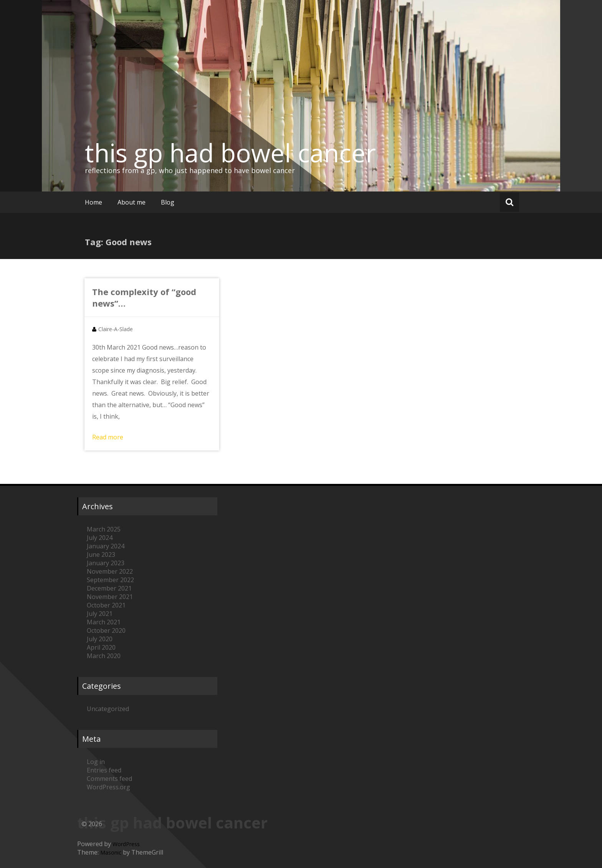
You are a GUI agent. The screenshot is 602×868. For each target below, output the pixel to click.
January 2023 (106, 563)
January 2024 (106, 546)
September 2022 (110, 580)
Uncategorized (108, 709)
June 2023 (101, 554)
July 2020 (100, 639)
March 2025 (104, 529)
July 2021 (100, 614)
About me (131, 202)
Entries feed (104, 770)
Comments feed (109, 779)
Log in (96, 762)
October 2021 (106, 605)
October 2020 (106, 630)
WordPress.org (108, 787)
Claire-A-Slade (116, 329)
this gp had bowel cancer (230, 153)
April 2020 (101, 647)
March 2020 (104, 656)
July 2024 (100, 538)
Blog (168, 202)
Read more (108, 437)
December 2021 (109, 588)
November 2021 (110, 597)
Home (93, 202)
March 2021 (104, 622)
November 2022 (110, 571)
